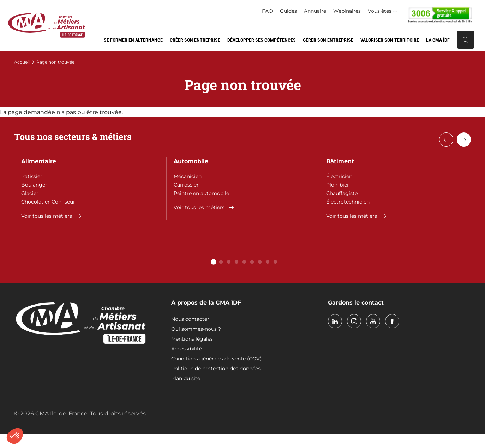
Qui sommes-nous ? (196, 329)
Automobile (191, 161)
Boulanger (34, 185)
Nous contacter (190, 319)
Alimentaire (39, 161)
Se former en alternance (133, 40)
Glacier (30, 193)
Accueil (22, 62)
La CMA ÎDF (438, 40)
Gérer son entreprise (328, 40)
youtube (373, 321)
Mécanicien (188, 176)
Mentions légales (192, 339)
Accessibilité (187, 349)
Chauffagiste (342, 193)
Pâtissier (32, 176)
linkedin (335, 321)
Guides (288, 11)
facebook (392, 321)
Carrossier (186, 185)
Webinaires (347, 11)
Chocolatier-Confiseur (48, 202)
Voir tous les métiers (47, 216)
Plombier (338, 185)
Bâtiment (340, 161)
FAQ (267, 11)
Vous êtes (380, 11)
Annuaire (315, 11)
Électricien (339, 176)
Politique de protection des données (216, 369)
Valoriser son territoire (390, 40)
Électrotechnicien (348, 202)
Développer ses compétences (262, 40)
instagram (354, 321)
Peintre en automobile (201, 193)
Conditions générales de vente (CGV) (216, 359)
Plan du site (186, 378)
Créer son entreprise (195, 40)
